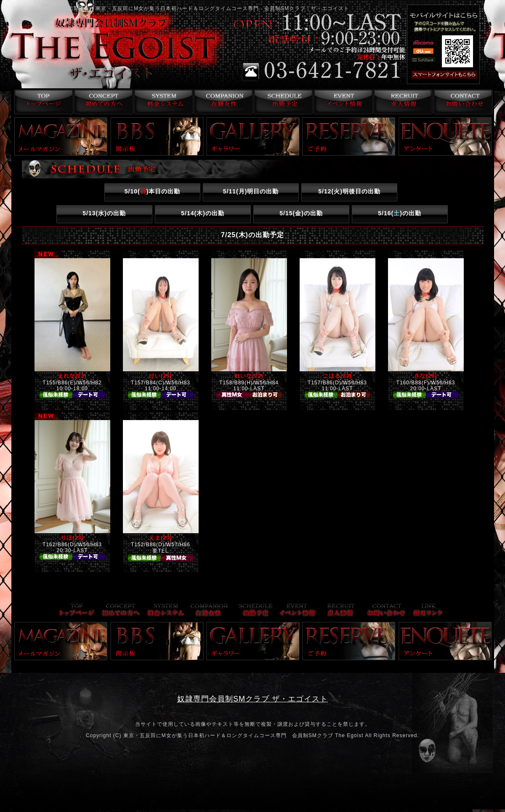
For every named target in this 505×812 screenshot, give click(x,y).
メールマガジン (61, 136)
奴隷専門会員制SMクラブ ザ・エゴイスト (252, 699)
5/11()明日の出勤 (251, 191)
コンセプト (102, 102)
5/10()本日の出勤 (153, 191)
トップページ (41, 102)
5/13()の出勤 (104, 213)
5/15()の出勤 (301, 213)
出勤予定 (282, 102)
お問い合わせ (463, 102)
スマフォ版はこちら (455, 75)
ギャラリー (253, 136)
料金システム (162, 102)
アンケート (445, 136)
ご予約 (349, 136)
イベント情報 (342, 102)
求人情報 (403, 102)
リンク (428, 611)
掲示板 (157, 136)
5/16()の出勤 (400, 213)
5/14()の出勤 (203, 213)
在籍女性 (222, 102)
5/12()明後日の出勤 (349, 191)
